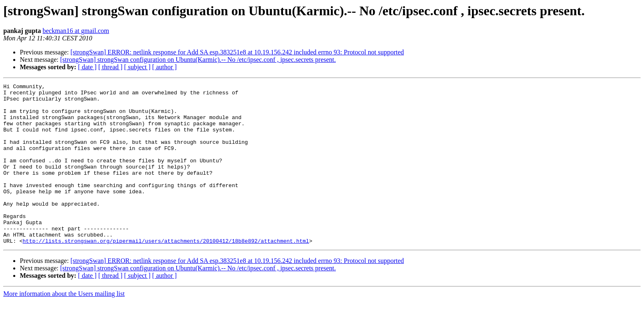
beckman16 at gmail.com (76, 31)
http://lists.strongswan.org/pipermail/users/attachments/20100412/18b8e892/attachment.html (166, 273)
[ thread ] (110, 67)
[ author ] (165, 67)
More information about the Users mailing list (64, 326)
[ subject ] (137, 67)
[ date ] (87, 67)
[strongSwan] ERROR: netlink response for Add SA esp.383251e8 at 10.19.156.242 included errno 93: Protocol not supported (237, 52)
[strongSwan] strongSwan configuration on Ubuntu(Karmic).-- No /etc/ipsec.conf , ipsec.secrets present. (198, 60)
